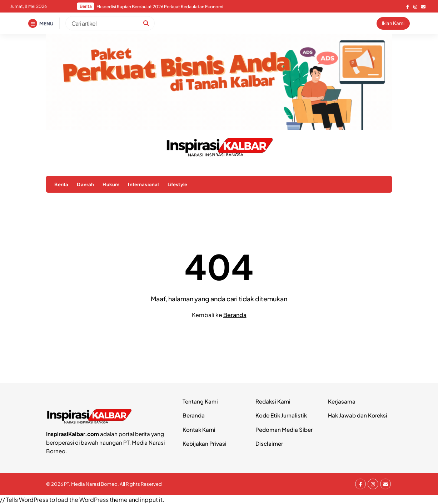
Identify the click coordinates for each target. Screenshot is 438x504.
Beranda (235, 315)
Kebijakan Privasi (205, 443)
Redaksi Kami (273, 401)
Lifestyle (177, 184)
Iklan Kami (393, 23)
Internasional (143, 184)
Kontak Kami (199, 429)
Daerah (85, 184)
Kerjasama (342, 401)
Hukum (111, 184)
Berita (61, 184)
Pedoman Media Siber (284, 429)
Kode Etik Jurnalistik (281, 415)
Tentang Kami (200, 401)
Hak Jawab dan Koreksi (358, 415)
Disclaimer (269, 443)
